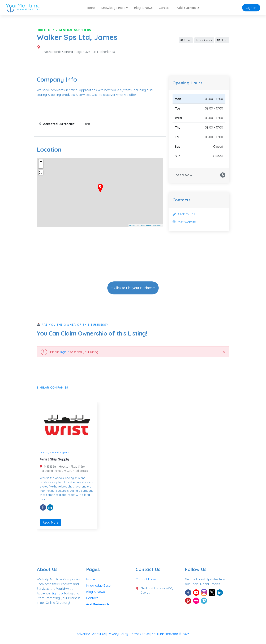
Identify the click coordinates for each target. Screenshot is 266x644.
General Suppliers (75, 30)
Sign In (251, 8)
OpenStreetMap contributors (151, 225)
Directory (46, 30)
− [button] (41, 166)
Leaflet (132, 225)
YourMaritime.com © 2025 (171, 634)
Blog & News (143, 8)
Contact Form (146, 579)
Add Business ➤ (188, 8)
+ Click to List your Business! (133, 288)
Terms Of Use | (141, 634)
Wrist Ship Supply (54, 459)
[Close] (224, 352)
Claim (222, 40)
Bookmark (204, 40)
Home (90, 8)
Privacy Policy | (119, 634)
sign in (65, 352)
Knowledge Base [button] (113, 8)
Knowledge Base (98, 586)
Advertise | (84, 634)
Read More (50, 522)
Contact (165, 8)
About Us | (100, 634)
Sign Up (57, 593)
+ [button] (41, 162)
